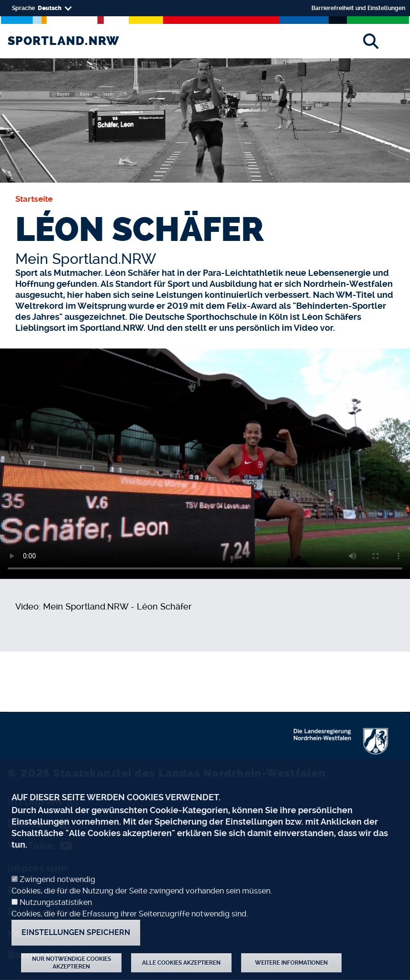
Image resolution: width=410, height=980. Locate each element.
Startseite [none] (34, 199)
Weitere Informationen (291, 963)
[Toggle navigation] (397, 41)
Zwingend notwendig (57, 879)
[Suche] (371, 41)
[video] (205, 464)
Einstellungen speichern (76, 932)
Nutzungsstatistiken (56, 902)
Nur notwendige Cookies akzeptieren (72, 963)
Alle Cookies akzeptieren (181, 963)
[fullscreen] (390, 367)
